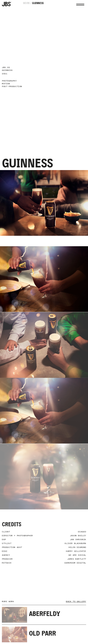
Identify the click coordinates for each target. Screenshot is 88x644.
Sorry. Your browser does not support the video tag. (44, 279)
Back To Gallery (76, 601)
